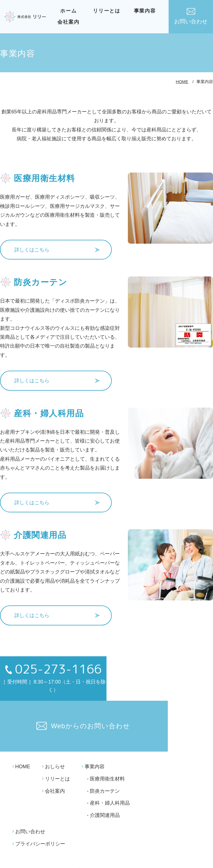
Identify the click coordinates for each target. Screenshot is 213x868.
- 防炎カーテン (103, 727)
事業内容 (146, 11)
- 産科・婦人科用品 (108, 739)
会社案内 (69, 22)
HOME (182, 82)
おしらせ (55, 703)
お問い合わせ (191, 16)
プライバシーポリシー (40, 780)
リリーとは (108, 11)
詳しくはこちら (32, 248)
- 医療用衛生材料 (106, 715)
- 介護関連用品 (103, 752)
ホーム (69, 11)
